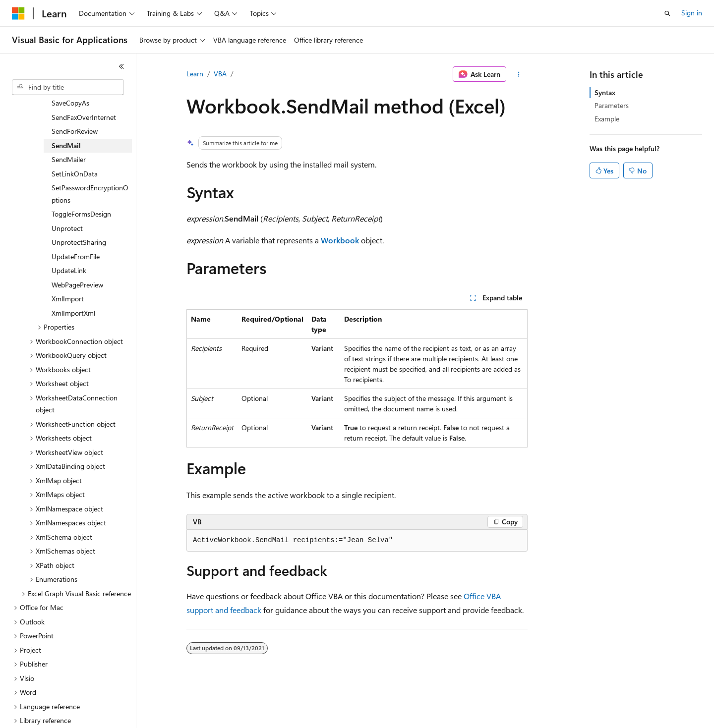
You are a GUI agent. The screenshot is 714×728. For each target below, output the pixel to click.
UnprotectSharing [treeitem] (79, 209)
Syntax (605, 92)
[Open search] (667, 13)
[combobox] (68, 87)
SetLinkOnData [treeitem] (75, 141)
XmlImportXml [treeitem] (73, 280)
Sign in (692, 13)
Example (607, 119)
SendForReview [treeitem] (75, 98)
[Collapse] (121, 66)
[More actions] (519, 74)
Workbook (340, 240)
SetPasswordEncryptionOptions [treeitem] (90, 161)
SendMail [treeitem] (66, 113)
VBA (220, 74)
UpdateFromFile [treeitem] (76, 224)
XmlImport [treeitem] (68, 266)
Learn (195, 74)
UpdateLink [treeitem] (69, 238)
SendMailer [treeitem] (69, 127)
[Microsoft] (18, 13)
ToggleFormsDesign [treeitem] (81, 181)
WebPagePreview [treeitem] (77, 252)
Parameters (612, 105)
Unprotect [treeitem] (67, 196)
